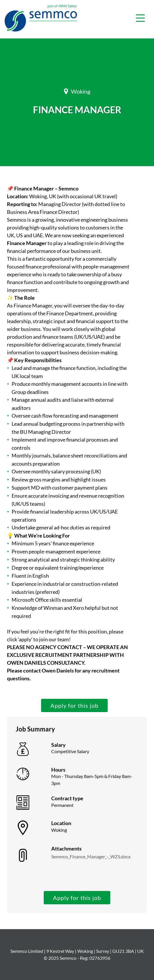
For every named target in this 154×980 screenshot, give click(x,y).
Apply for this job (74, 705)
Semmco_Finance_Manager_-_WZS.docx (91, 856)
